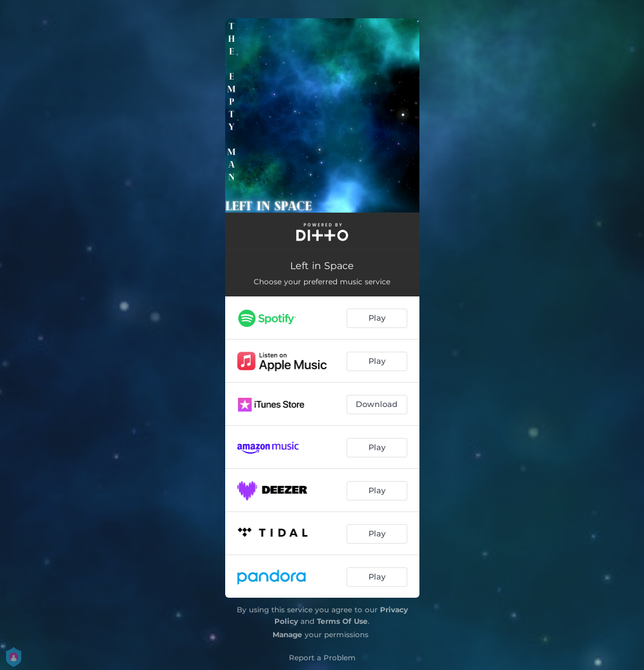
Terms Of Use (342, 621)
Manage (287, 634)
